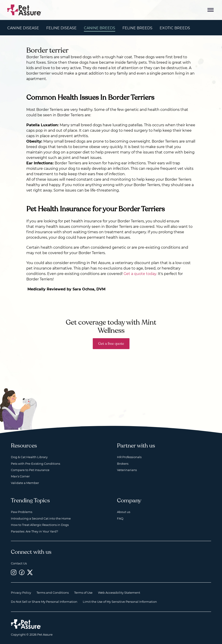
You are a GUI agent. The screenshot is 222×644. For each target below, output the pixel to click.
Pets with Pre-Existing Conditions (35, 464)
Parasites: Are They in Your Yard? (34, 531)
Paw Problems (22, 512)
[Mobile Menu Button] (211, 10)
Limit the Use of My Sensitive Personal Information (120, 602)
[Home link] (26, 624)
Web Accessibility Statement (119, 593)
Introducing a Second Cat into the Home (41, 518)
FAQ (120, 518)
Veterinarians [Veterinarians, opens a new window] (127, 470)
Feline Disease (61, 28)
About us (124, 512)
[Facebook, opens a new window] (22, 572)
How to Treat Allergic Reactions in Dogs (40, 525)
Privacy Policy (21, 593)
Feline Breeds (137, 28)
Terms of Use (83, 593)
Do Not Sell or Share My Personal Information (44, 602)
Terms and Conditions (53, 593)
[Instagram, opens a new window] (14, 572)
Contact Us (19, 563)
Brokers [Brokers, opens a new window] (123, 464)
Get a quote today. (140, 274)
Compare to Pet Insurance (30, 470)
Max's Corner (20, 476)
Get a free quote (111, 344)
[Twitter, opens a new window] (30, 572)
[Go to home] (24, 10)
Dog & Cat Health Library (29, 457)
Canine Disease (23, 28)
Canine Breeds (100, 28)
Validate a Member (25, 483)
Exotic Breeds (175, 28)
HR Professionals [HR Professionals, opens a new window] (129, 457)
